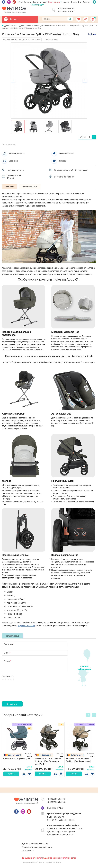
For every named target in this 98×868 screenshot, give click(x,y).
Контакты (28, 2)
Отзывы (74, 2)
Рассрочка (65, 2)
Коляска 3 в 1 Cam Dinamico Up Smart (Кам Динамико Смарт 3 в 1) (48, 762)
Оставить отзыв (51, 39)
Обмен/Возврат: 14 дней (15, 177)
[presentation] (21, 694)
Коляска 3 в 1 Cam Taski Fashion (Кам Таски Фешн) (79, 760)
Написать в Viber (55, 809)
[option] (49, 80)
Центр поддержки (15, 170)
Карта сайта (28, 852)
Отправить (12, 704)
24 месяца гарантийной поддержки (71, 170)
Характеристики (30, 187)
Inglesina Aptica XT (26, 626)
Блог (80, 2)
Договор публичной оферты (35, 845)
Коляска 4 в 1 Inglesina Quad (17, 759)
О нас (21, 2)
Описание (10, 187)
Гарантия (87, 2)
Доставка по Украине (64, 177)
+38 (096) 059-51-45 (66, 8)
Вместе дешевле (54, 2)
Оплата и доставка (40, 2)
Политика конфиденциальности (37, 848)
